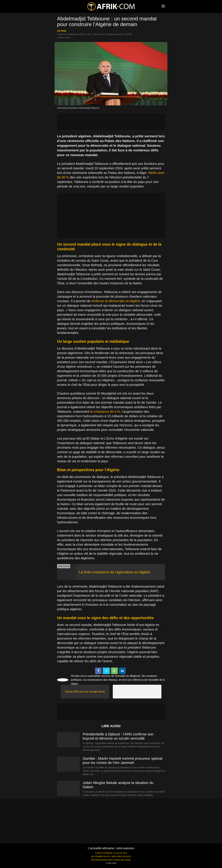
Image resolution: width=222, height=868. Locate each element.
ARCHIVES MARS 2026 (101, 860)
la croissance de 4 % (105, 412)
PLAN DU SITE (120, 853)
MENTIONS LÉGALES (121, 857)
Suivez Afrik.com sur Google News (85, 692)
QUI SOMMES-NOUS (100, 857)
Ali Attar (62, 31)
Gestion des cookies (122, 860)
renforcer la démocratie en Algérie (116, 301)
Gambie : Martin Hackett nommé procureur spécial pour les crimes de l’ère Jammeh (123, 761)
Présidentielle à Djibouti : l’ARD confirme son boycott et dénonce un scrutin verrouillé (118, 736)
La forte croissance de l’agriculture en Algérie (114, 572)
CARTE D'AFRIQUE (103, 853)
